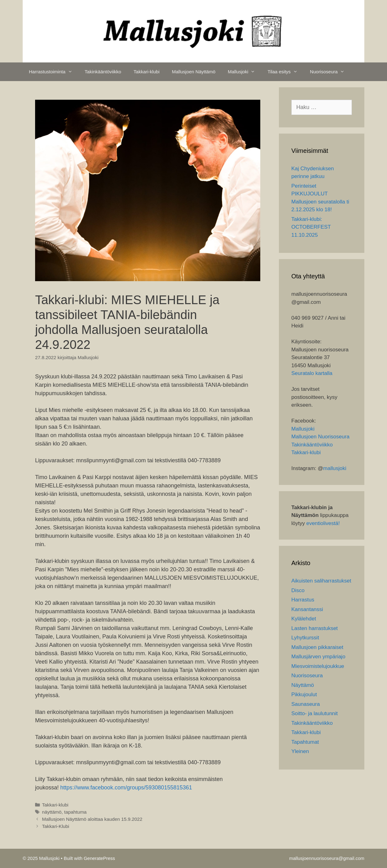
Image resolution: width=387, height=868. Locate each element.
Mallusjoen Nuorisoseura (320, 437)
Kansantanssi (307, 609)
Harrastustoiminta (54, 72)
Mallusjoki (245, 72)
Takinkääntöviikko (103, 72)
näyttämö (52, 812)
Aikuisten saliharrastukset (321, 581)
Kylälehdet (304, 619)
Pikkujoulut (304, 694)
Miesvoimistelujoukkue (318, 666)
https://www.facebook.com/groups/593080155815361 (126, 788)
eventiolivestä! (323, 523)
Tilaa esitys (285, 72)
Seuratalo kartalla (312, 373)
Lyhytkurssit (305, 638)
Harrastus (303, 600)
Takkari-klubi (146, 72)
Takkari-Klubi (56, 826)
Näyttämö (303, 685)
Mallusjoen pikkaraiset (317, 647)
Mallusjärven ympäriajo (318, 657)
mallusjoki (335, 468)
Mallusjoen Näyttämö (193, 72)
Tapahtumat (305, 742)
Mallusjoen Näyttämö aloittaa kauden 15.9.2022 (92, 819)
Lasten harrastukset (314, 628)
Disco (298, 590)
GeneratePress (99, 858)
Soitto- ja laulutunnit (314, 713)
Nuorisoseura (330, 72)
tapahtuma (75, 812)
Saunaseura (306, 704)
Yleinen (300, 751)
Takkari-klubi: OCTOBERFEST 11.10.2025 (311, 227)
